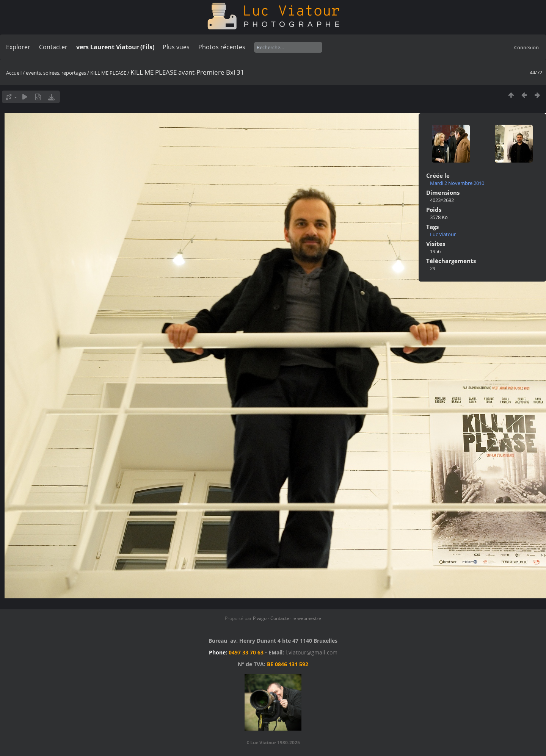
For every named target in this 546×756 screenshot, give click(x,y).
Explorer (18, 47)
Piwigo (260, 618)
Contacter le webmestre (296, 618)
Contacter (53, 47)
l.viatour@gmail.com (311, 652)
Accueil (14, 73)
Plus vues (176, 47)
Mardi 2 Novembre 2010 (457, 183)
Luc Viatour (443, 234)
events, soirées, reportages (56, 73)
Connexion (526, 47)
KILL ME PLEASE (108, 73)
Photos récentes (222, 47)
